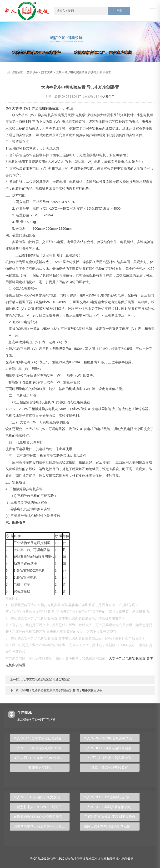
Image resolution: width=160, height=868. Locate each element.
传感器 (85, 402)
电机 (42, 108)
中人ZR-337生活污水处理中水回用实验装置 (42, 748)
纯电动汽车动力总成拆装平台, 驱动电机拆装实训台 (42, 826)
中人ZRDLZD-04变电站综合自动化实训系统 (112, 748)
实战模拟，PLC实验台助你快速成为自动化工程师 (42, 758)
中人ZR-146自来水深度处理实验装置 (41, 738)
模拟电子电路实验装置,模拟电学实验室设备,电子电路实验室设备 (61, 690)
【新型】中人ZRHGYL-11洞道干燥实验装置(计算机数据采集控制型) (42, 807)
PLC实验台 (66, 859)
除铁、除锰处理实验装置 (110, 768)
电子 (27, 375)
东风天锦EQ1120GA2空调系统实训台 (41, 817)
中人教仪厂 (107, 97)
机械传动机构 (113, 859)
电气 (145, 122)
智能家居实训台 (40, 768)
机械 (72, 389)
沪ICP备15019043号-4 (44, 859)
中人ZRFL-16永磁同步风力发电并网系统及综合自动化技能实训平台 (42, 797)
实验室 (97, 128)
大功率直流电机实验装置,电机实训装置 (45, 680)
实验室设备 (81, 859)
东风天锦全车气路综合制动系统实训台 (112, 826)
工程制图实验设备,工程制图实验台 (110, 817)
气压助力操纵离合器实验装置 (110, 758)
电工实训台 (96, 859)
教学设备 (32, 72)
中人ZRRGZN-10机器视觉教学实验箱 (111, 738)
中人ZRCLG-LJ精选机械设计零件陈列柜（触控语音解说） (112, 797)
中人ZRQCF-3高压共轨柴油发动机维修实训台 (112, 807)
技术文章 (47, 72)
